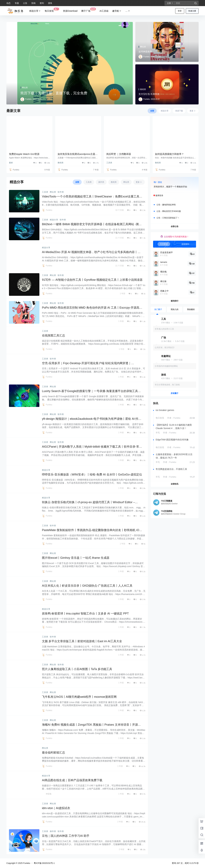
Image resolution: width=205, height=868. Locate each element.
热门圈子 (158, 309)
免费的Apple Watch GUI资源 (24, 154)
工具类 (109, 163)
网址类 (53, 192)
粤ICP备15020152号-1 (44, 863)
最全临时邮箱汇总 (53, 753)
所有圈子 (175, 393)
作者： (174, 418)
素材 (11, 163)
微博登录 (159, 196)
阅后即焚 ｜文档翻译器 (119, 154)
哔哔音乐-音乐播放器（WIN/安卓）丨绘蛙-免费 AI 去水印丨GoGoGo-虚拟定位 (92, 475)
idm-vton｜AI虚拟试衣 (56, 808)
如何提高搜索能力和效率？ (169, 154)
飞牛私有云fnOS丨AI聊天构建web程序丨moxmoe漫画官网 (79, 697)
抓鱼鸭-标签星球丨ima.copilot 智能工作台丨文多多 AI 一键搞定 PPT (85, 614)
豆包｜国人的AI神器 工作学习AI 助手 (66, 836)
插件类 (53, 831)
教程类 (61, 163)
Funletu (26, 863)
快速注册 (192, 11)
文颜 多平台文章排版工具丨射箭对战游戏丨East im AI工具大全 (82, 641)
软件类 (61, 192)
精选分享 (35, 11)
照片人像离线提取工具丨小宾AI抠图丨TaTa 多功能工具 (77, 669)
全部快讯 (175, 484)
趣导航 (117, 11)
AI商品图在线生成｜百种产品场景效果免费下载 (72, 780)
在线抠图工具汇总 (53, 336)
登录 (180, 11)
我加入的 (175, 309)
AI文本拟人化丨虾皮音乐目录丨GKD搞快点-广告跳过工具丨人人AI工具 (87, 586)
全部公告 (175, 226)
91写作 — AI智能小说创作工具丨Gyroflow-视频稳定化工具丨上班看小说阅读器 (92, 280)
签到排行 (175, 301)
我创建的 (191, 309)
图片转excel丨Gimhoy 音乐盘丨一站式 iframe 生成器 (76, 558)
